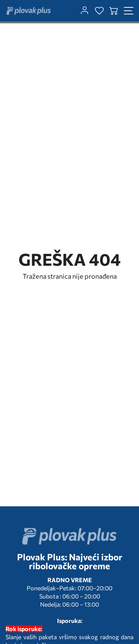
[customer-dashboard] (85, 11)
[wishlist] (99, 11)
